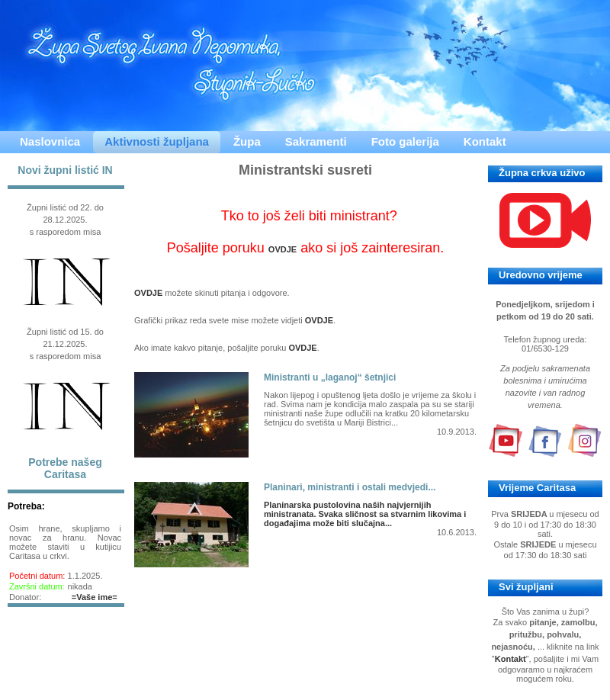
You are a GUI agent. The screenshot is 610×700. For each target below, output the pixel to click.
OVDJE (283, 249)
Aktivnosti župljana (157, 141)
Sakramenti (316, 141)
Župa (247, 141)
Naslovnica (50, 141)
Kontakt (485, 141)
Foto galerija (405, 141)
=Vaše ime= (95, 597)
